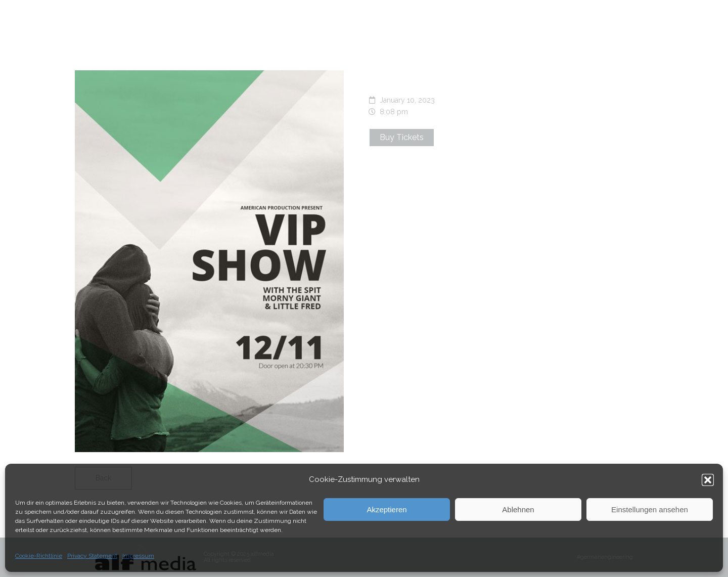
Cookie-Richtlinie (39, 556)
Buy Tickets (402, 137)
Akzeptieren (386, 509)
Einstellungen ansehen (650, 509)
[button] (708, 480)
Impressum (138, 556)
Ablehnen (518, 509)
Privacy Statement (92, 556)
